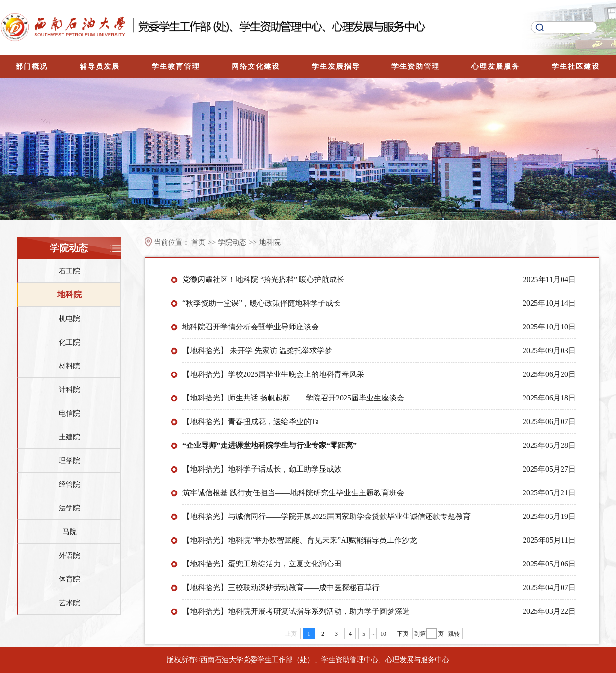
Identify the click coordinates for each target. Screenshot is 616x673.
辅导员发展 (100, 66)
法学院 (69, 508)
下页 (403, 634)
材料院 (69, 366)
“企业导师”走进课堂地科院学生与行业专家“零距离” (270, 445)
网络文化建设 (256, 66)
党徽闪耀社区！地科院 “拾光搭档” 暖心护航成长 (263, 279)
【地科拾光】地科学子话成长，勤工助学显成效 (262, 469)
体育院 (69, 579)
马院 (70, 532)
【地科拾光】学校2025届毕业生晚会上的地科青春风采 (273, 374)
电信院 (69, 413)
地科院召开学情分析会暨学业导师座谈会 (251, 327)
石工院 (69, 271)
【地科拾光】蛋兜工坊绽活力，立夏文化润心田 (262, 564)
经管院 (69, 484)
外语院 (69, 555)
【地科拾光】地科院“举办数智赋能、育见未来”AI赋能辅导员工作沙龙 (300, 540)
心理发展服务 (496, 66)
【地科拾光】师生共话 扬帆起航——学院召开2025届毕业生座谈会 (293, 398)
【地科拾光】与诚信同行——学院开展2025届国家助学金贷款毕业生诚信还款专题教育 (326, 516)
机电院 (69, 318)
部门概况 (32, 66)
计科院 (69, 390)
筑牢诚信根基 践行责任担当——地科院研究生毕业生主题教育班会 (293, 493)
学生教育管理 (176, 66)
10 (383, 634)
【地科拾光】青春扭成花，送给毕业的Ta (251, 422)
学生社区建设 (576, 66)
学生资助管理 (416, 66)
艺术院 (69, 603)
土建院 (69, 437)
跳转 (454, 634)
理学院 (69, 461)
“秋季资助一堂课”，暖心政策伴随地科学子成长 (262, 303)
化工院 (69, 342)
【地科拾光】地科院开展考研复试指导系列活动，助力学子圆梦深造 (296, 611)
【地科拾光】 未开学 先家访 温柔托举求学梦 (257, 350)
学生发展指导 (336, 66)
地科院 (69, 295)
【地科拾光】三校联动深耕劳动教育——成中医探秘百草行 (281, 587)
